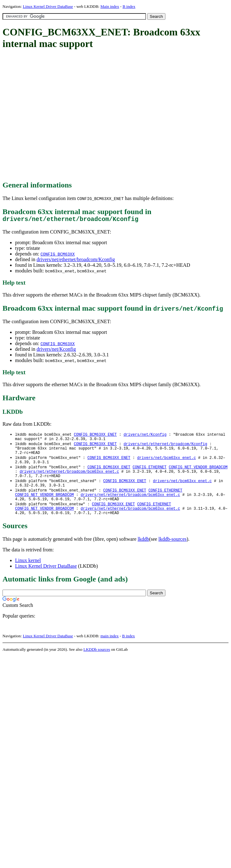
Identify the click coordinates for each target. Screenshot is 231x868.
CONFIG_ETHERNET (149, 473)
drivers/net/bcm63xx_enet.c (167, 463)
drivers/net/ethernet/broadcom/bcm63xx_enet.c (69, 479)
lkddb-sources (173, 553)
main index (110, 650)
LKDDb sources (97, 663)
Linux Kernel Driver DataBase (48, 6)
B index (129, 6)
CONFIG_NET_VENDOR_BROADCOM (198, 473)
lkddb (143, 553)
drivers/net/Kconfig (56, 351)
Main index (110, 6)
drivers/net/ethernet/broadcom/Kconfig (76, 261)
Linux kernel (28, 574)
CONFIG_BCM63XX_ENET (95, 436)
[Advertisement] (59, 116)
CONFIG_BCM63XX (58, 255)
